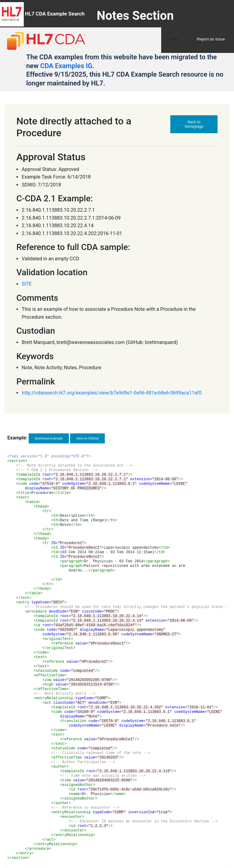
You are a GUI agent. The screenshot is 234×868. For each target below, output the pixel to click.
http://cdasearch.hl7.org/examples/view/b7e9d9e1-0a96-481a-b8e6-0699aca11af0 (112, 393)
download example (49, 438)
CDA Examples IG (66, 66)
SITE (27, 284)
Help (174, 39)
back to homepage (194, 124)
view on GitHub (88, 438)
